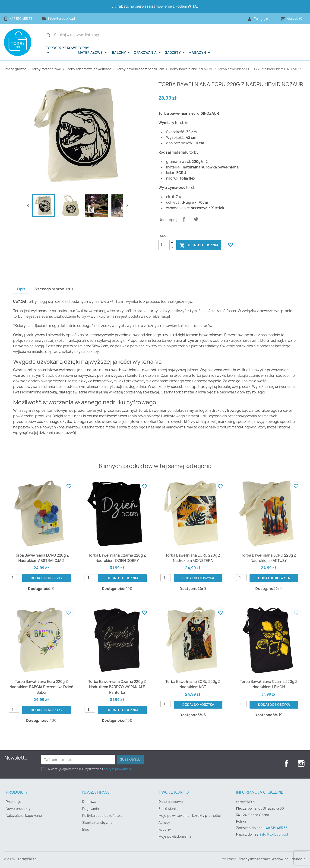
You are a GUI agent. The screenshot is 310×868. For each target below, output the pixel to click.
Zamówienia (168, 809)
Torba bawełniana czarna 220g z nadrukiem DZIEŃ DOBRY (117, 558)
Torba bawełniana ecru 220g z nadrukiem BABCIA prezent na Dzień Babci (41, 687)
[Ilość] (164, 245)
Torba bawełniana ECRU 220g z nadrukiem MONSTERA (193, 558)
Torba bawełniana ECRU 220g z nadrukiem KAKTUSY (269, 558)
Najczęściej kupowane (24, 816)
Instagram (301, 763)
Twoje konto (174, 792)
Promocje (14, 802)
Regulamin (91, 809)
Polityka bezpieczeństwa (102, 816)
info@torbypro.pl (62, 19)
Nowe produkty (18, 809)
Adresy (164, 822)
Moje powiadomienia (175, 836)
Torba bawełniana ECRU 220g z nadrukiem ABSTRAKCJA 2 (41, 558)
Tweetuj (196, 219)
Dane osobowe (171, 802)
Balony (119, 53)
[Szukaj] (129, 35)
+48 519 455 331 (276, 828)
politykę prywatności (118, 769)
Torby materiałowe (91, 50)
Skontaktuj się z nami (99, 822)
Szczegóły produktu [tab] (54, 289)
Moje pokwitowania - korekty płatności (190, 816)
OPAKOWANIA (146, 53)
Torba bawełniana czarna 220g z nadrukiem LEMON (269, 684)
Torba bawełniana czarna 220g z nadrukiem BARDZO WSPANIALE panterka (117, 687)
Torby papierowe (61, 48)
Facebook (286, 763)
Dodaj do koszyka (199, 245)
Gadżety (173, 53)
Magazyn (198, 53)
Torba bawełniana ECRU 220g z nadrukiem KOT (193, 684)
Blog (86, 829)
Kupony (165, 829)
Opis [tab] (21, 289)
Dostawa (89, 802)
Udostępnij (184, 219)
